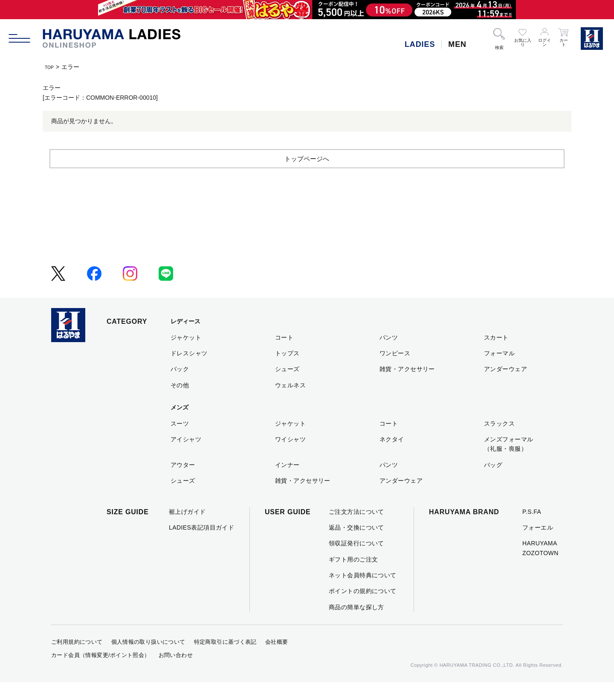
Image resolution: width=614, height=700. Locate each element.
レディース (185, 339)
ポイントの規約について (363, 609)
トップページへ (307, 176)
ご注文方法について (356, 529)
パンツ (389, 355)
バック (180, 387)
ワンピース (395, 371)
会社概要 (277, 660)
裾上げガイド (187, 529)
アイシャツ (186, 457)
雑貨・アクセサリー (407, 387)
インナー (287, 482)
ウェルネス (290, 403)
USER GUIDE (288, 529)
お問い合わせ (176, 673)
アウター (183, 482)
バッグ (493, 482)
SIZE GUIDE (128, 529)
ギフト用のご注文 (353, 577)
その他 (180, 403)
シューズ (287, 387)
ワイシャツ (290, 457)
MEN (457, 44)
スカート (496, 355)
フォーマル (499, 371)
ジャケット (186, 355)
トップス (287, 371)
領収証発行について (356, 561)
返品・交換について (356, 545)
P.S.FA (532, 529)
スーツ (180, 441)
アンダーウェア (505, 387)
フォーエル (538, 545)
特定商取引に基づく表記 (225, 660)
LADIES (420, 44)
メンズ (180, 425)
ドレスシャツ (189, 371)
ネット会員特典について (363, 593)
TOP (51, 67)
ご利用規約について (77, 660)
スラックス (499, 441)
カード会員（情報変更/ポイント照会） (101, 673)
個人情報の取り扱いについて (148, 660)
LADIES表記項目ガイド (201, 545)
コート (284, 355)
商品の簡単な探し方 (356, 625)
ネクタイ (392, 457)
